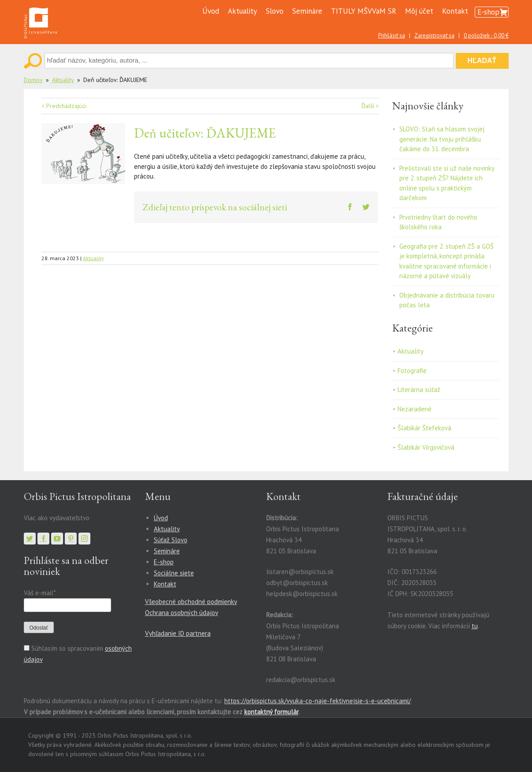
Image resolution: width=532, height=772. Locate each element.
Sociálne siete (174, 573)
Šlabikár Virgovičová (426, 447)
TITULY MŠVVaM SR (364, 11)
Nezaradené (415, 409)
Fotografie (412, 371)
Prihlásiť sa (392, 35)
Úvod (211, 11)
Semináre (307, 11)
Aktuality (242, 11)
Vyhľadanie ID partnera (178, 633)
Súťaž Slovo (171, 540)
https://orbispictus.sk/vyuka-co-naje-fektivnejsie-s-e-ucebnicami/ (318, 701)
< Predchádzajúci (64, 106)
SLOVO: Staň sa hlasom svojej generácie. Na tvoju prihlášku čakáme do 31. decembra (442, 139)
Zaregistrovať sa (434, 35)
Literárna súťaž (419, 390)
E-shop (488, 12)
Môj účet (419, 11)
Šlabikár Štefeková (424, 428)
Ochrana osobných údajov (182, 613)
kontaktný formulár (271, 712)
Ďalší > (370, 106)
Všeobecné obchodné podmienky (191, 602)
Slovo (275, 11)
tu (475, 626)
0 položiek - (486, 35)
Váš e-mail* (39, 593)
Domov (33, 80)
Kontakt (455, 11)
